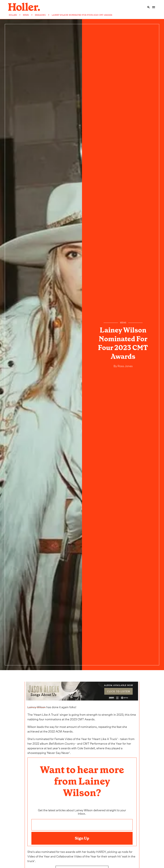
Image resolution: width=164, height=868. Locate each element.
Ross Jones (125, 366)
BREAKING (40, 15)
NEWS (26, 15)
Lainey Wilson (37, 707)
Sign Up (82, 838)
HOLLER (13, 15)
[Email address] (82, 825)
